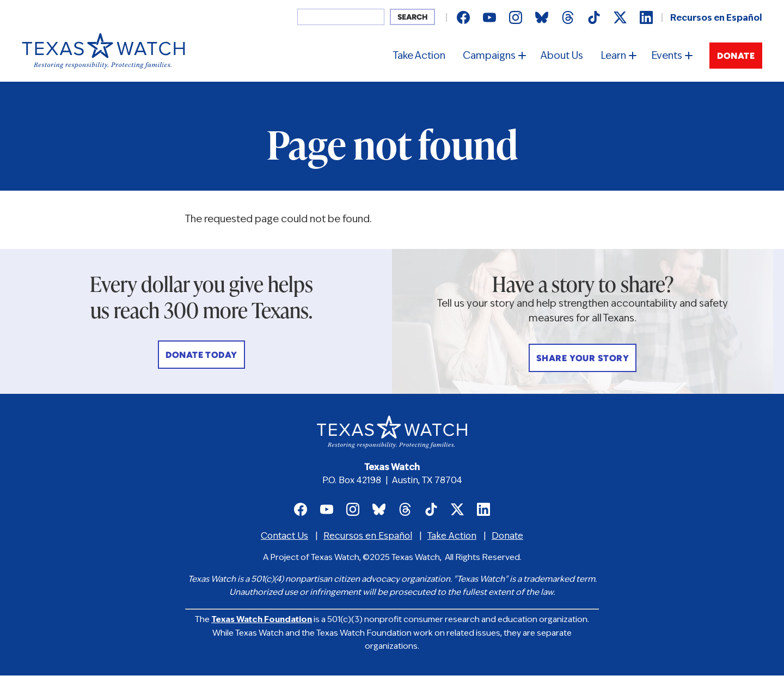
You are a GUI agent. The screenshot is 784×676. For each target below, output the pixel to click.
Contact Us (284, 537)
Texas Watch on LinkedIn (646, 17)
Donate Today (201, 356)
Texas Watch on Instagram (516, 17)
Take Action (419, 56)
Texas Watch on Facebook (463, 17)
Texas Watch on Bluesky (542, 17)
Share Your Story (583, 359)
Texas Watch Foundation (262, 620)
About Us (562, 56)
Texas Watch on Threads (568, 17)
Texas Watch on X (620, 17)
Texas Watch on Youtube (489, 17)
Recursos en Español (716, 19)
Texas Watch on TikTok (594, 17)
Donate (736, 57)
